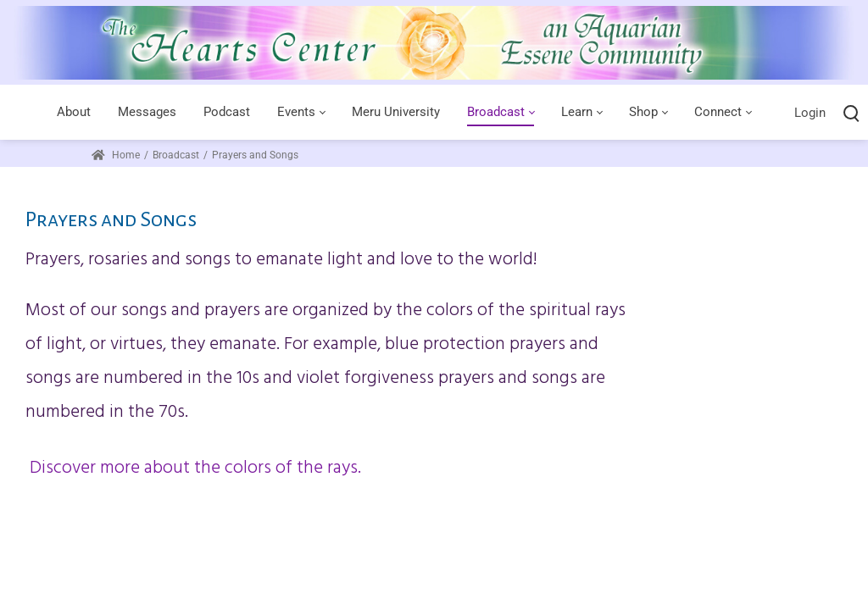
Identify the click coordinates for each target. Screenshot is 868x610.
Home (116, 155)
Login (810, 113)
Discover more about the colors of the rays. (193, 468)
